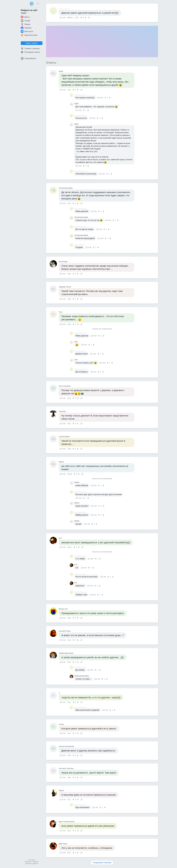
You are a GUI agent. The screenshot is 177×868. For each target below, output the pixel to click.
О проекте (32, 860)
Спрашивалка (28, 58)
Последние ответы (30, 52)
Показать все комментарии (102, 329)
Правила (28, 862)
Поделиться (89, 17)
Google (26, 21)
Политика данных (32, 863)
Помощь (35, 862)
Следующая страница (102, 863)
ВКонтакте (27, 31)
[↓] (85, 18)
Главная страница (30, 49)
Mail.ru (25, 17)
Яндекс (26, 24)
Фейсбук (26, 28)
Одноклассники (29, 35)
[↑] (81, 18)
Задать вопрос (32, 43)
